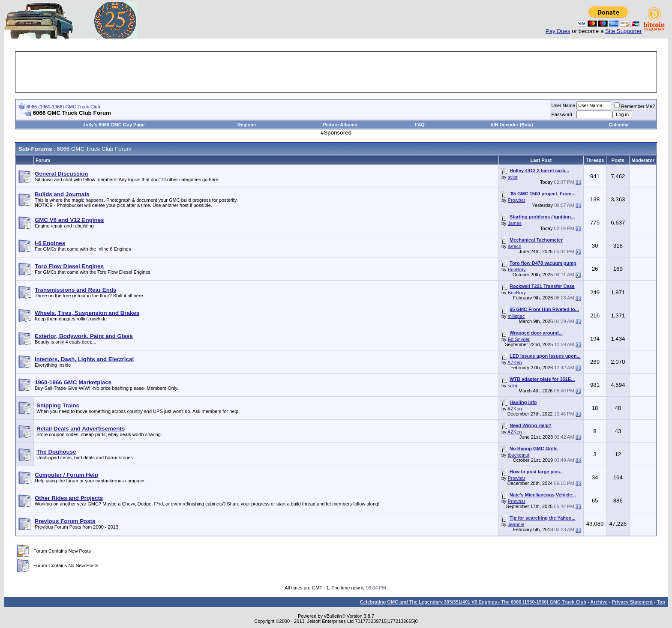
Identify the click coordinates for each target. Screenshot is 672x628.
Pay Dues (558, 31)
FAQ (420, 125)
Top (661, 602)
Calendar (619, 125)
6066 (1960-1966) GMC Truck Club (63, 107)
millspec (516, 316)
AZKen (515, 362)
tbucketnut (519, 455)
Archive (599, 602)
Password (562, 114)
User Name (564, 105)
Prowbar (517, 200)
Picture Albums (340, 125)
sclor (513, 177)
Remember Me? (634, 106)
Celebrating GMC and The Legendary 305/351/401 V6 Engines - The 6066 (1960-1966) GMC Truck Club (473, 602)
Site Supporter (623, 31)
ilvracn (515, 246)
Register (247, 125)
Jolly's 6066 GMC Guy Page (114, 125)
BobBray (517, 269)
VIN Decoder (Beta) (512, 125)
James (515, 223)
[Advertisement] (336, 72)
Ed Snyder (519, 339)
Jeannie (516, 524)
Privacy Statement (632, 602)
